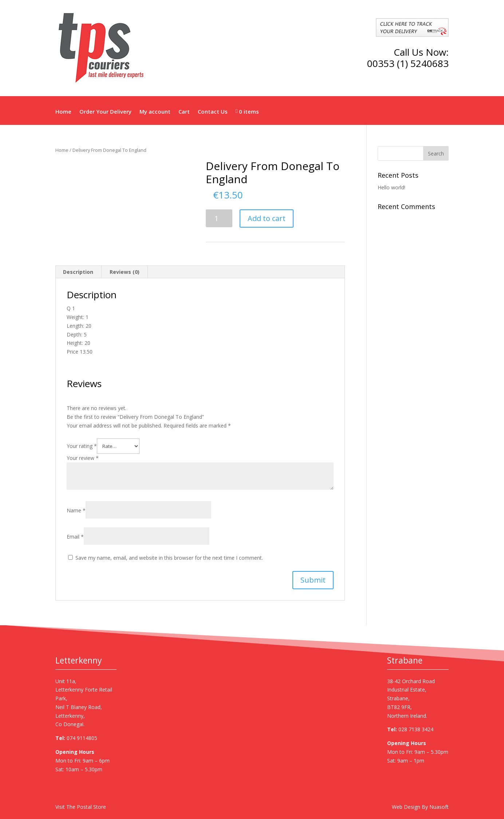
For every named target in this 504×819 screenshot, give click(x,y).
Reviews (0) (125, 272)
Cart (184, 112)
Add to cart (267, 218)
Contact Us (213, 112)
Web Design (406, 807)
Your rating (82, 446)
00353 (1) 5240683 (408, 63)
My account (155, 112)
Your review (83, 458)
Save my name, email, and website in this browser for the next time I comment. (169, 558)
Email (75, 537)
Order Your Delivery (105, 112)
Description (78, 272)
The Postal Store (86, 807)
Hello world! (391, 187)
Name (76, 510)
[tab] (78, 272)
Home (63, 112)
